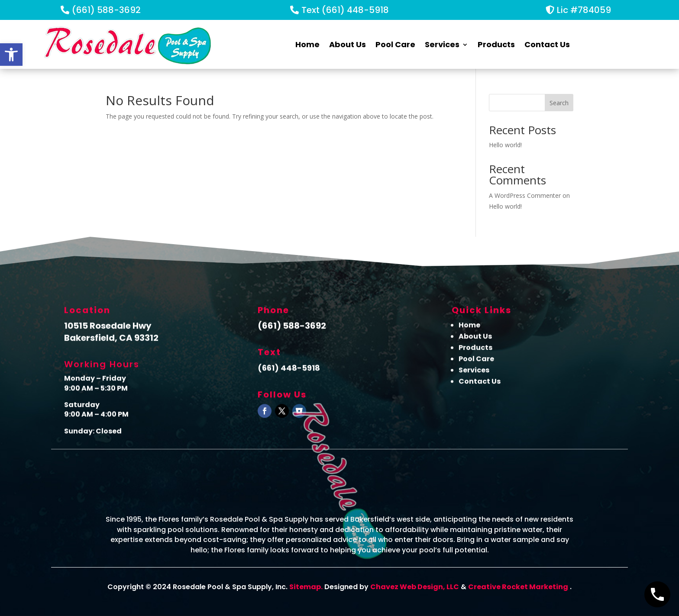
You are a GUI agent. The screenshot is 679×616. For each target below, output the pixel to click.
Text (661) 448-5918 (345, 10)
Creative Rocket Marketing (518, 587)
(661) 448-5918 (289, 373)
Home (307, 44)
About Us (348, 44)
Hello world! (505, 145)
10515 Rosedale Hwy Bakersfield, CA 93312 (111, 336)
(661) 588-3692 (106, 10)
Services (442, 44)
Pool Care (395, 44)
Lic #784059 (584, 10)
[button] (11, 55)
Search (559, 103)
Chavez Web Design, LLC (415, 587)
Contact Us (547, 44)
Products (496, 44)
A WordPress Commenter (525, 195)
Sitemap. (306, 587)
